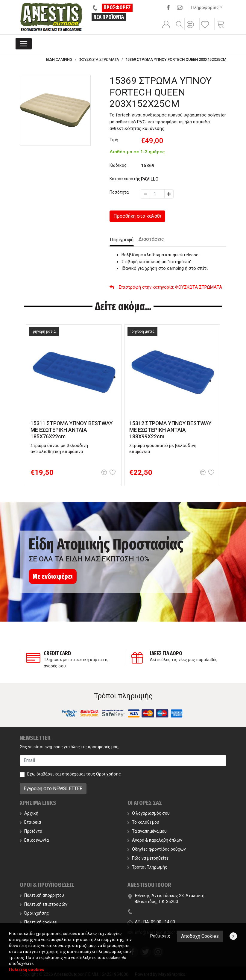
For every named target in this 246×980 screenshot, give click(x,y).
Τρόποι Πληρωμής (147, 867)
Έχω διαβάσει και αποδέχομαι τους (74, 774)
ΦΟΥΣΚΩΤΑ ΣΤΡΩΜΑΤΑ (99, 59)
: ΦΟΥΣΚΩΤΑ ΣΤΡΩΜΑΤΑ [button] (166, 287)
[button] (191, 28)
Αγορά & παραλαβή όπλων (155, 840)
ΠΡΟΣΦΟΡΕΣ (117, 7)
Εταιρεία (30, 822)
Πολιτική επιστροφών (44, 904)
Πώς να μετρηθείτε (148, 858)
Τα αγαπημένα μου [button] (147, 831)
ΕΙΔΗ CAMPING (59, 59)
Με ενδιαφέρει (53, 576)
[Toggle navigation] (24, 44)
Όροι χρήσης (108, 774)
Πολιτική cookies (38, 922)
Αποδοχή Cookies (200, 936)
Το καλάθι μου (143, 822)
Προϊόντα (31, 831)
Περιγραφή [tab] (122, 240)
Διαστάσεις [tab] (151, 239)
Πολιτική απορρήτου (42, 895)
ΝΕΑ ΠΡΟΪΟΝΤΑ (109, 17)
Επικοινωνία (34, 840)
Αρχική (29, 813)
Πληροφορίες (205, 7)
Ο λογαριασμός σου (149, 813)
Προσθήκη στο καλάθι (137, 216)
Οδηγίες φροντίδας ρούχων (157, 849)
